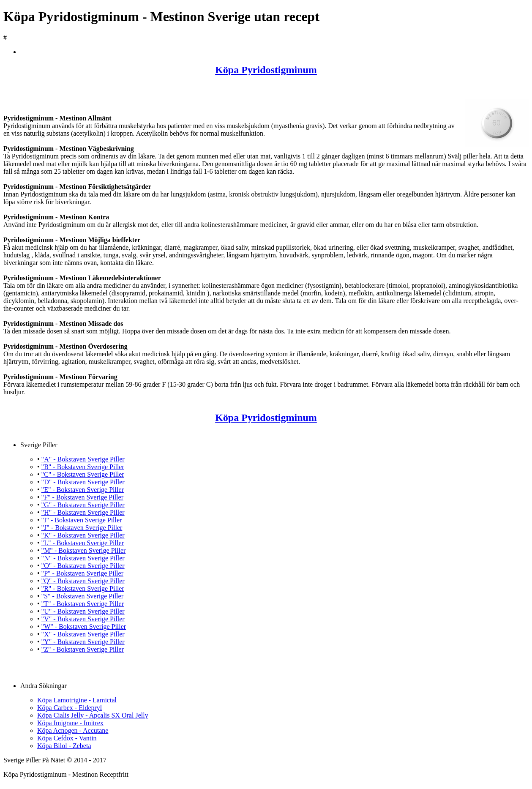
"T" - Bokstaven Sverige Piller (83, 604)
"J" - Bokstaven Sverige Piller (82, 528)
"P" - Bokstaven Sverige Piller (82, 573)
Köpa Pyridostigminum (266, 70)
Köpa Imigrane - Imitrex (70, 723)
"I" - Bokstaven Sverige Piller (82, 520)
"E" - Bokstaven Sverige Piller (83, 490)
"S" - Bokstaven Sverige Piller (82, 596)
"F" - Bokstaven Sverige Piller (82, 497)
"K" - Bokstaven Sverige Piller (83, 535)
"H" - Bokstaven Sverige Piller (83, 512)
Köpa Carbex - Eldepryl (70, 708)
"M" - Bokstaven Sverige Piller (84, 550)
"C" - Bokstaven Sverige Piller (83, 474)
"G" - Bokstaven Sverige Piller (83, 505)
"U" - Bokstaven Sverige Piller (83, 611)
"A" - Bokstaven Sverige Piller (83, 459)
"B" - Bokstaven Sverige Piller (83, 467)
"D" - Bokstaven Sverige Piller (83, 482)
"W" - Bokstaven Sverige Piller (84, 627)
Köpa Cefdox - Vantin (67, 738)
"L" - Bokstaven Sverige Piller (83, 543)
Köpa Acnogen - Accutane (73, 730)
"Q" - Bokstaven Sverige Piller (83, 581)
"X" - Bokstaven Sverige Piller (83, 634)
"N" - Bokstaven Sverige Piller (83, 558)
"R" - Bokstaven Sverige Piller (83, 588)
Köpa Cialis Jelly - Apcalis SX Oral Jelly (93, 715)
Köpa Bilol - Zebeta (64, 746)
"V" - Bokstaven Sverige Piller (83, 619)
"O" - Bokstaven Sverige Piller (83, 566)
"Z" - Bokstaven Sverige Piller (83, 649)
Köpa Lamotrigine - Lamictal (77, 700)
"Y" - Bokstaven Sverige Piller (83, 642)
